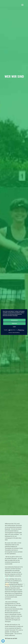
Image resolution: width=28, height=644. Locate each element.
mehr (14, 327)
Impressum (10, 333)
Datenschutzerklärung (16, 333)
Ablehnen (14, 323)
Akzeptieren (14, 320)
